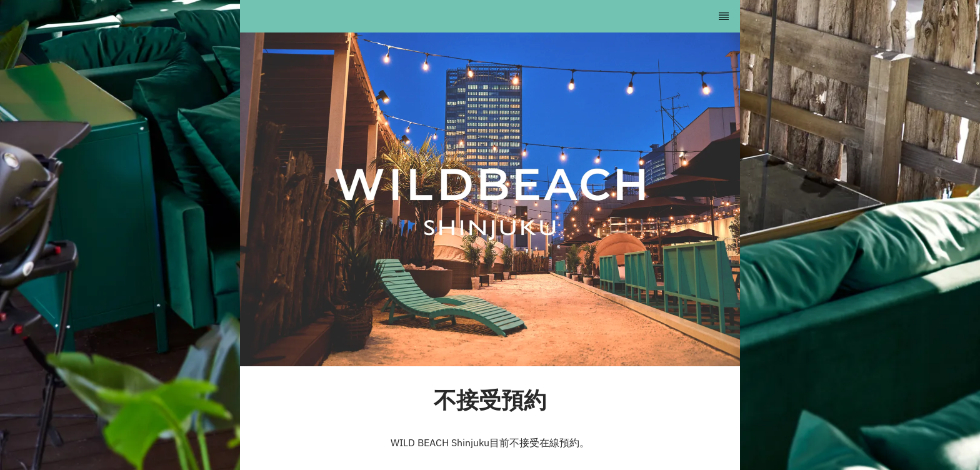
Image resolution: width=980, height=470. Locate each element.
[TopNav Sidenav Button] (724, 16)
